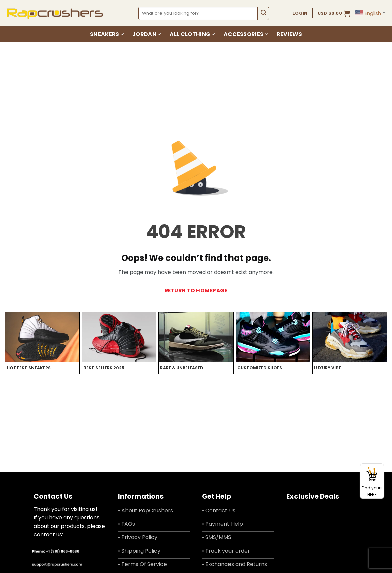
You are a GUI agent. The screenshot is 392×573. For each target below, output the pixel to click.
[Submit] (263, 13)
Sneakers (107, 34)
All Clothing (192, 34)
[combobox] (198, 13)
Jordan (147, 34)
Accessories (246, 34)
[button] (334, 13)
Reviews (289, 34)
